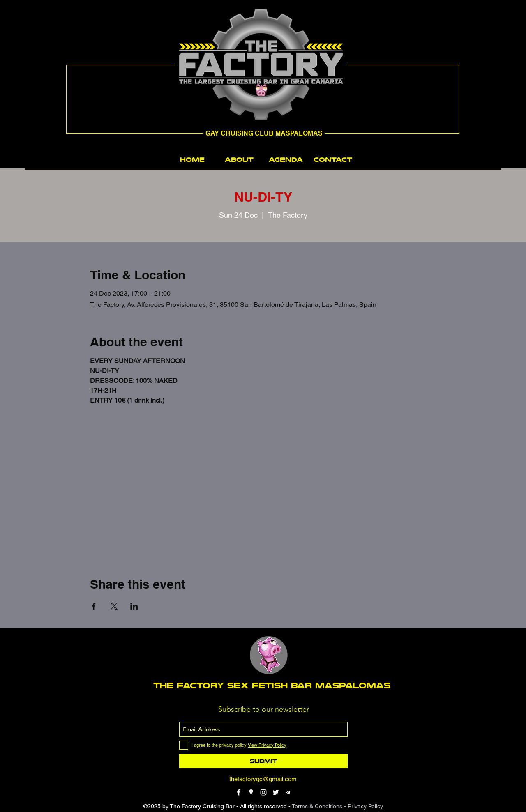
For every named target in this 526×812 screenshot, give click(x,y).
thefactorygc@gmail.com (263, 779)
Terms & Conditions (317, 806)
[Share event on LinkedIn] (134, 606)
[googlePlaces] (251, 792)
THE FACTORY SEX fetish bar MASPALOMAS (272, 685)
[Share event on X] (114, 606)
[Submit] (263, 761)
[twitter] (276, 792)
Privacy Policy (365, 806)
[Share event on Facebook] (94, 606)
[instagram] (263, 792)
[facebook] (239, 792)
